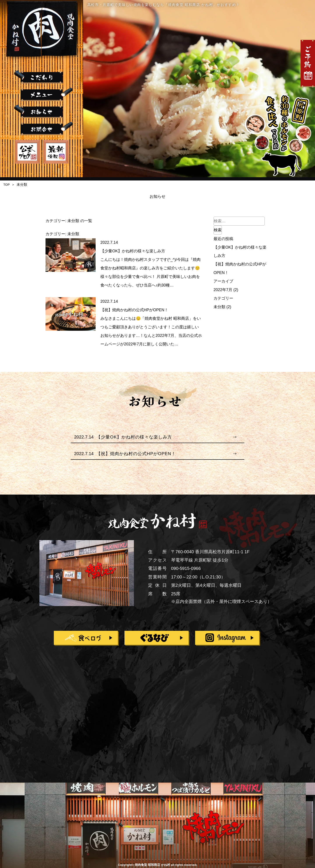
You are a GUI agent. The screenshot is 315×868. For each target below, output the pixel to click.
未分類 (219, 307)
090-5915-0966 (186, 568)
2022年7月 (223, 290)
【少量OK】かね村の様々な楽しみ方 (133, 251)
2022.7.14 (109, 242)
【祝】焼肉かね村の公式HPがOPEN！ (134, 310)
